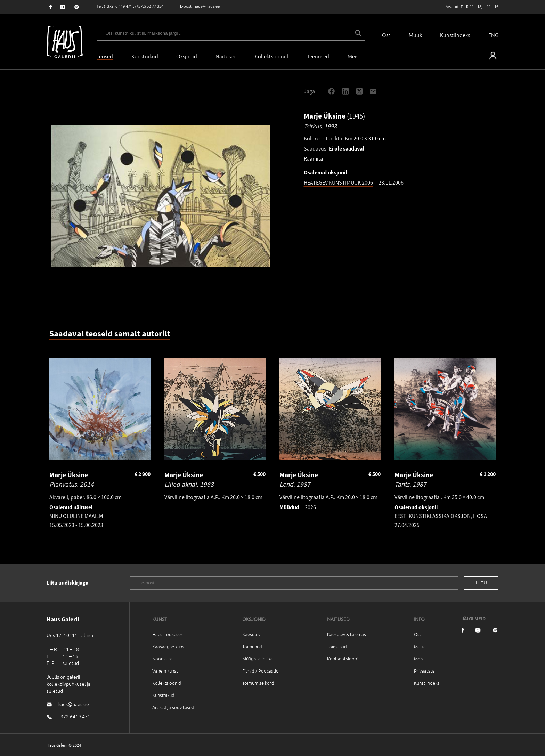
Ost (386, 35)
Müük (415, 35)
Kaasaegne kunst (169, 646)
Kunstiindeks (455, 35)
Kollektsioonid (272, 56)
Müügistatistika (258, 659)
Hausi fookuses (168, 634)
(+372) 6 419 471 (118, 6)
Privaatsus (424, 671)
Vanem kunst (165, 671)
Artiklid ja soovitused (173, 707)
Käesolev (251, 634)
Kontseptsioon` (343, 659)
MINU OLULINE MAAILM (76, 516)
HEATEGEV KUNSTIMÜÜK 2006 (338, 182)
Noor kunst (163, 659)
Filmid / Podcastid (261, 671)
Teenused (318, 56)
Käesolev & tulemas (347, 634)
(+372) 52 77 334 (149, 6)
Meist (420, 659)
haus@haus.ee (207, 6)
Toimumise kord (258, 683)
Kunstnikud (145, 56)
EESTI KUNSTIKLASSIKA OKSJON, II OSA (441, 516)
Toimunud (252, 646)
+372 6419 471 (74, 716)
